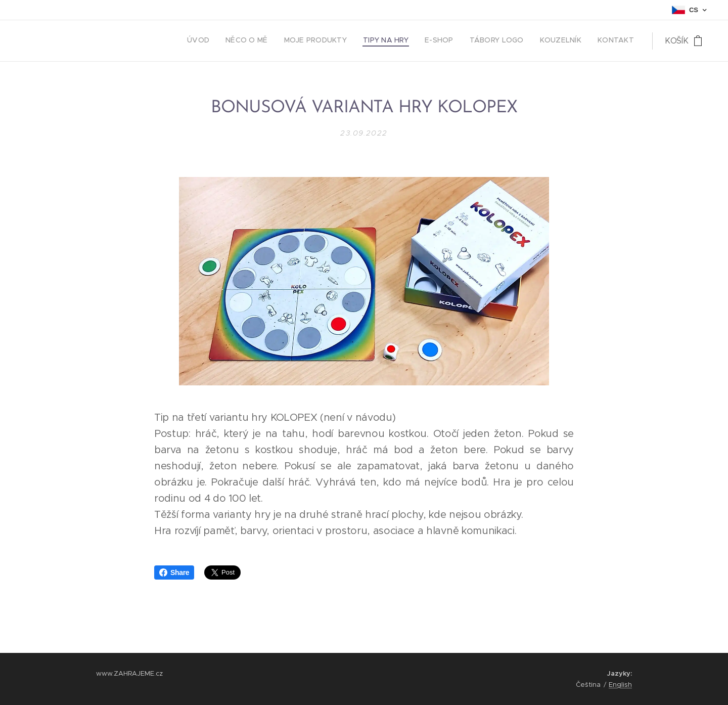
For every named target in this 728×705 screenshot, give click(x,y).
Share (174, 572)
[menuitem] (524, 41)
